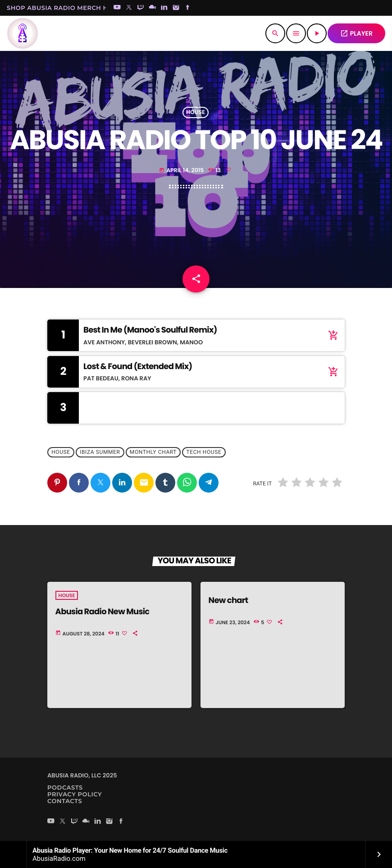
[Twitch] (141, 8)
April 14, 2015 (181, 171)
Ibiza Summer (100, 452)
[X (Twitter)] (129, 8)
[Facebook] (188, 8)
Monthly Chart (153, 452)
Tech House (204, 452)
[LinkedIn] (164, 8)
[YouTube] (117, 8)
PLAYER (356, 33)
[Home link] (23, 33)
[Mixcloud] (152, 8)
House (196, 112)
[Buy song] (331, 335)
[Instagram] (176, 8)
